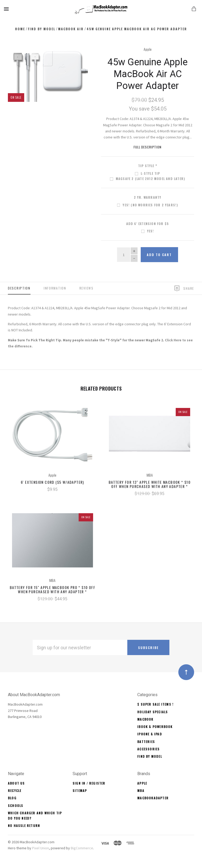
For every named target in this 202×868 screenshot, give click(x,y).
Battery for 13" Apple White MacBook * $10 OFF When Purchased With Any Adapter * (150, 484)
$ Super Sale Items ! (155, 704)
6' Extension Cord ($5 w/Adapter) (52, 482)
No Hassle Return (24, 825)
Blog (12, 798)
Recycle (15, 790)
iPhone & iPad (150, 734)
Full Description (148, 147)
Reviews (87, 288)
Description (19, 288)
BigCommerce (82, 848)
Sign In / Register (89, 783)
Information (55, 288)
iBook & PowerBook (155, 727)
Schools (16, 805)
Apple (148, 49)
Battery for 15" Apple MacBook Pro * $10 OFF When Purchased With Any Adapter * (52, 590)
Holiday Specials (153, 712)
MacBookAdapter (153, 798)
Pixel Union (41, 848)
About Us (16, 783)
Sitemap (80, 790)
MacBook (145, 719)
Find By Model (150, 756)
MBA (141, 790)
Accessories (148, 749)
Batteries (146, 742)
